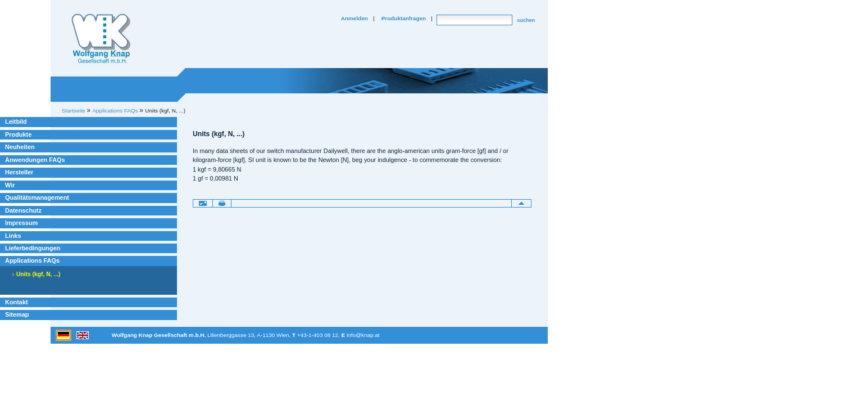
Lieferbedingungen (33, 248)
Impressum (21, 223)
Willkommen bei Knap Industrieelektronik (101, 39)
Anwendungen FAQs (35, 160)
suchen (526, 20)
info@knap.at (363, 335)
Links (13, 236)
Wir (10, 185)
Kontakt (17, 302)
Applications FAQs (32, 260)
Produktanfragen (404, 18)
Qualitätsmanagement (37, 197)
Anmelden (355, 18)
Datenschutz (23, 210)
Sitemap (17, 314)
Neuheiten (20, 147)
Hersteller (19, 172)
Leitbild (16, 121)
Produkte (18, 134)
